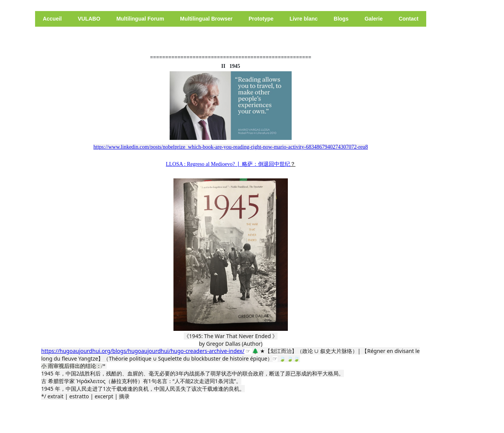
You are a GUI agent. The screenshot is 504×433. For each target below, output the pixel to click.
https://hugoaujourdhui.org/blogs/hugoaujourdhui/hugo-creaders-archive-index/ (143, 351)
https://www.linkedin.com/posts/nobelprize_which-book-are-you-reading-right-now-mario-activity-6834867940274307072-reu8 (231, 147)
